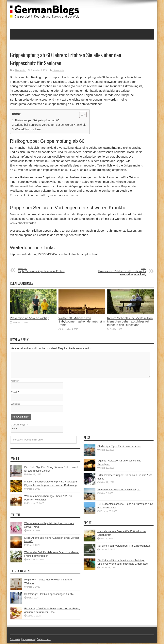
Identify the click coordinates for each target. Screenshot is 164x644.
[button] (81, 115)
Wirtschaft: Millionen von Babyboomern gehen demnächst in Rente (82, 321)
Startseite (15, 640)
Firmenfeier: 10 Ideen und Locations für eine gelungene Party (122, 272)
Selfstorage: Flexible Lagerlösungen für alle (49, 595)
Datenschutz (45, 640)
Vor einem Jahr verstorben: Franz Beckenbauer (124, 546)
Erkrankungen (19, 165)
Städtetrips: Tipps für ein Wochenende (119, 447)
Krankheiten (79, 161)
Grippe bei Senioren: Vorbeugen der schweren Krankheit (50, 125)
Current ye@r (19, 425)
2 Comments (58, 70)
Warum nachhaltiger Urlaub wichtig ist (119, 490)
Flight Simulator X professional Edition (42, 270)
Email (14, 393)
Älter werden (21, 70)
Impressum (29, 640)
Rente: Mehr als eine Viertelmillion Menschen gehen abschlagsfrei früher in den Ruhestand (130, 321)
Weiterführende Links (28, 129)
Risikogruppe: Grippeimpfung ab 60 (37, 120)
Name (14, 381)
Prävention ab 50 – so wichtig (30, 318)
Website (16, 404)
